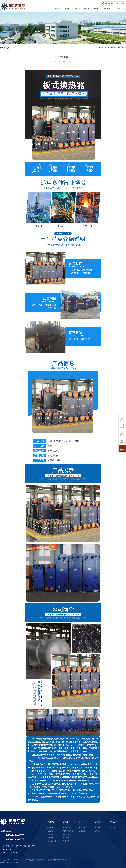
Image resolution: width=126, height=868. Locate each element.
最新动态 (82, 827)
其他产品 (66, 844)
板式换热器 (123, 48)
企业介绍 (50, 827)
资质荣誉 (50, 831)
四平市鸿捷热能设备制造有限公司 (13, 6)
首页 (109, 48)
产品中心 (115, 48)
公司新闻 (82, 831)
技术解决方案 (52, 841)
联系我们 (107, 9)
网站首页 (58, 9)
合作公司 (98, 831)
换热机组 (66, 834)
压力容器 (66, 838)
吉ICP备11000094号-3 (60, 860)
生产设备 (50, 838)
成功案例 (98, 827)
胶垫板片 (66, 841)
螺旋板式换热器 (68, 831)
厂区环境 (50, 834)
